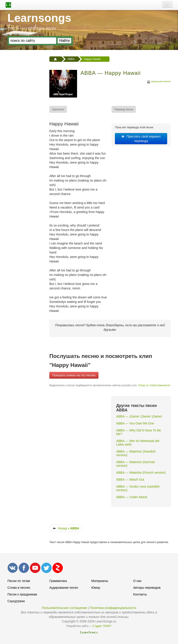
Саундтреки (16, 601)
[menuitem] (58, 109)
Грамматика (58, 581)
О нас (137, 581)
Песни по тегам (19, 581)
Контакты (140, 594)
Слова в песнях (19, 588)
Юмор (96, 588)
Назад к (66, 528)
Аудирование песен (64, 588)
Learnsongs (39, 18)
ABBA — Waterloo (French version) (141, 473)
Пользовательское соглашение (64, 608)
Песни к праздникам (22, 594)
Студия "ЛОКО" (102, 626)
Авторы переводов (147, 588)
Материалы (100, 581)
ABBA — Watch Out (130, 480)
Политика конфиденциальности (113, 608)
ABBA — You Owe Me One (135, 423)
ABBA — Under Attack (132, 497)
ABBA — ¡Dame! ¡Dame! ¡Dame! (139, 416)
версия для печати (159, 82)
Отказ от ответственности (154, 385)
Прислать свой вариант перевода (141, 139)
